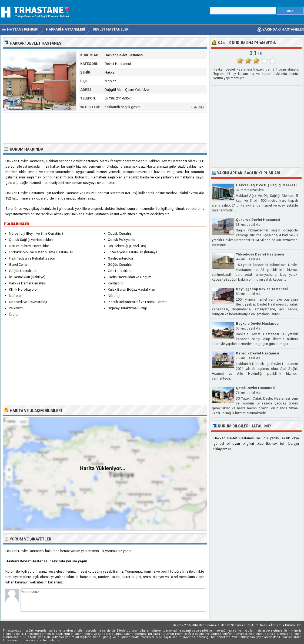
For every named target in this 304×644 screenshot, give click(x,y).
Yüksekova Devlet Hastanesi (260, 254)
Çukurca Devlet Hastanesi (258, 220)
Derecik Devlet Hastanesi (258, 353)
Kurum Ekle (293, 625)
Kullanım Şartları (229, 625)
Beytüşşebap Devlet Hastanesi (262, 289)
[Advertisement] (105, 127)
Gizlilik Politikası (256, 625)
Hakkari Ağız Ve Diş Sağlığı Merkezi (266, 185)
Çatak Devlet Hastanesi (256, 388)
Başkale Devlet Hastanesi (258, 323)
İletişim (276, 625)
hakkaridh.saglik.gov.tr (122, 107)
